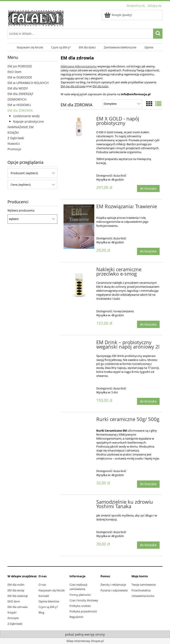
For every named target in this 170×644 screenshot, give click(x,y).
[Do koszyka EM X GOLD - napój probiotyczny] (148, 189)
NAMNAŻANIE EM (21, 127)
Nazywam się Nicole (52, 590)
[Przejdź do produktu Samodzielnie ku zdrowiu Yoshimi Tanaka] (79, 503)
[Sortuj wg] (122, 104)
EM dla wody (16, 590)
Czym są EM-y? (48, 607)
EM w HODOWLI (19, 105)
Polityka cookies (80, 606)
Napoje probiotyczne (28, 121)
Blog (41, 612)
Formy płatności (80, 595)
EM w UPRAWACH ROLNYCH (28, 83)
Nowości (14, 144)
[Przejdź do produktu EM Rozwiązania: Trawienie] (79, 227)
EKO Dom (14, 72)
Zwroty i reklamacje (113, 585)
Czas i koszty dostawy (84, 600)
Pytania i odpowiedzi (114, 590)
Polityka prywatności (83, 611)
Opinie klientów (49, 601)
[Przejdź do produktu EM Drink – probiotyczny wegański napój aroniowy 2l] (79, 344)
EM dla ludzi (100, 86)
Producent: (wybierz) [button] (24, 173)
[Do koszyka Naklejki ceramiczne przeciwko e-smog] (148, 324)
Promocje (14, 149)
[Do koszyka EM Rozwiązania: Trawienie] (148, 251)
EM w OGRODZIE (20, 77)
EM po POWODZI (20, 66)
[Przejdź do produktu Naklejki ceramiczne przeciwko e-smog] (79, 283)
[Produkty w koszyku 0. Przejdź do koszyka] (118, 15)
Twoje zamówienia (144, 585)
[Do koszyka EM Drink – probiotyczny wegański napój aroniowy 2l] (148, 401)
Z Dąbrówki (16, 138)
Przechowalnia (141, 590)
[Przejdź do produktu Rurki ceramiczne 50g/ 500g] (79, 421)
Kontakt (44, 596)
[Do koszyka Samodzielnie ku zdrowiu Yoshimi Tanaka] (148, 545)
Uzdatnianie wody (26, 116)
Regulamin (76, 617)
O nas (42, 585)
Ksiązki (12, 612)
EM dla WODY (18, 88)
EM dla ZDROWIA (20, 110)
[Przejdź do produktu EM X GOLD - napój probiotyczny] (79, 127)
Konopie (13, 618)
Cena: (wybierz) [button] (21, 185)
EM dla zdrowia (17, 607)
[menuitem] (30, 47)
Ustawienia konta (143, 596)
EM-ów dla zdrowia (73, 86)
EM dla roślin (16, 585)
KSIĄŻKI (13, 132)
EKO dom (14, 601)
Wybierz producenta (21, 210)
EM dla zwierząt (18, 596)
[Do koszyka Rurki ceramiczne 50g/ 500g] (148, 484)
